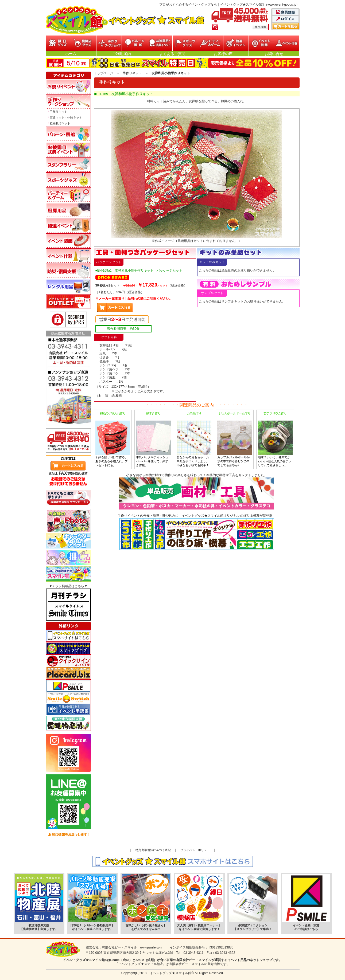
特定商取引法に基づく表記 (153, 850)
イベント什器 (287, 43)
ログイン (286, 19)
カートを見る (286, 26)
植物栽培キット (60, 123)
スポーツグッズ (185, 43)
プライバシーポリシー (195, 850)
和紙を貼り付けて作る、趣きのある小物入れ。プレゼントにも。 (113, 439)
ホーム (71, 54)
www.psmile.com (151, 947)
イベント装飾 (261, 43)
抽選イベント (236, 43)
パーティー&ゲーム (211, 43)
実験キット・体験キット (66, 117)
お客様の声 (223, 54)
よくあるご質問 (172, 54)
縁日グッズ (58, 43)
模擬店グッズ (84, 43)
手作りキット (132, 73)
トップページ (103, 73)
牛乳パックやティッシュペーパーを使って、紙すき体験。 (153, 439)
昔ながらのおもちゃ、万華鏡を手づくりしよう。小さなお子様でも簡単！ (194, 439)
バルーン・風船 (134, 43)
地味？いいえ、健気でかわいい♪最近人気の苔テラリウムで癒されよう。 (275, 439)
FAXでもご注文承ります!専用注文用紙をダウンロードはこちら (68, 498)
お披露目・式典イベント (160, 43)
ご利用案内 (122, 54)
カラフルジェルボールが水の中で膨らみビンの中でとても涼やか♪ (235, 439)
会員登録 (286, 12)
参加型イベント (109, 43)
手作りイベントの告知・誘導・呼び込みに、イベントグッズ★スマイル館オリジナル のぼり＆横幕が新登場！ (197, 532)
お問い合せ (274, 54)
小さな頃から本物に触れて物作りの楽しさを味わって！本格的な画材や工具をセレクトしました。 (197, 491)
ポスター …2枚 (112, 382)
